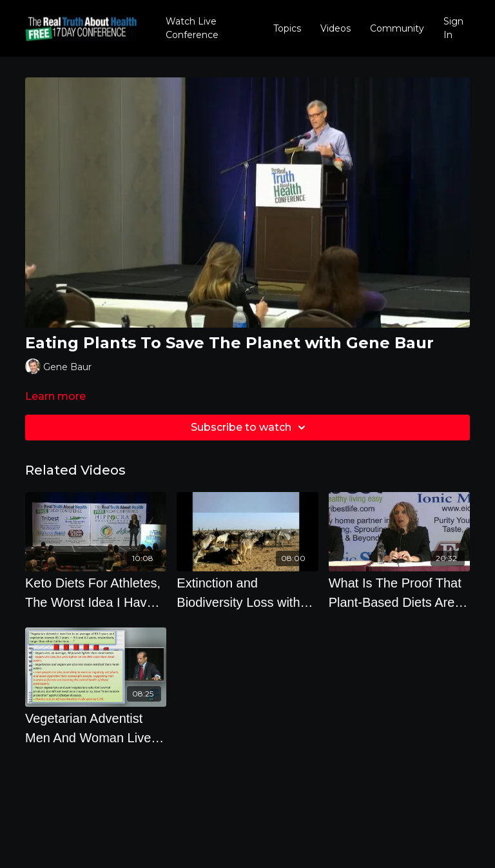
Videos (335, 28)
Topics (287, 28)
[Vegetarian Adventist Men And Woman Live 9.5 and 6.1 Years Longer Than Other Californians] (96, 728)
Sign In (453, 28)
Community (397, 28)
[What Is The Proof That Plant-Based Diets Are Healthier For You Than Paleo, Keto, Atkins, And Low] (399, 593)
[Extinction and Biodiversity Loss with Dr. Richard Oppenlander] (247, 593)
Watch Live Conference (192, 28)
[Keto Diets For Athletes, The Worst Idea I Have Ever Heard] (96, 593)
